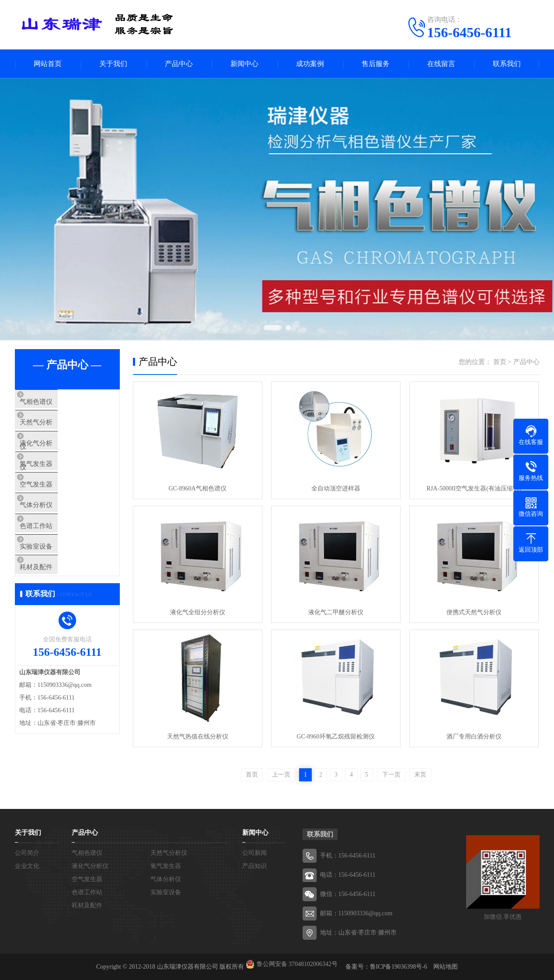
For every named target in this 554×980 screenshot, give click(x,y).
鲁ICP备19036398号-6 (399, 967)
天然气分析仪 (55, 428)
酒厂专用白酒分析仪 (474, 737)
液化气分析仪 (55, 454)
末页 (420, 775)
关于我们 (113, 64)
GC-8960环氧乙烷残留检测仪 (335, 737)
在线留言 (441, 64)
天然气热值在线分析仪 (198, 737)
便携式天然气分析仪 (474, 612)
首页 (500, 362)
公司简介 (27, 853)
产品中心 (179, 64)
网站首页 (48, 64)
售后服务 (376, 64)
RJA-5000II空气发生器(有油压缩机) (474, 488)
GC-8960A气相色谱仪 (197, 488)
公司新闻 (254, 853)
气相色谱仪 (52, 402)
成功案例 (310, 64)
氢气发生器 (52, 480)
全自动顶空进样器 (336, 488)
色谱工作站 (52, 557)
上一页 (281, 775)
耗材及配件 (52, 609)
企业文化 (27, 866)
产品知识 (254, 866)
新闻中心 (244, 64)
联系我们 (507, 64)
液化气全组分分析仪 (198, 612)
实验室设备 (52, 583)
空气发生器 (52, 506)
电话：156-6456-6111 (348, 875)
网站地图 (446, 967)
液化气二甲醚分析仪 (336, 612)
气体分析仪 (52, 532)
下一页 (391, 775)
